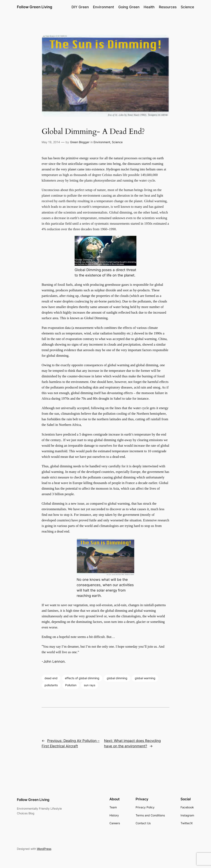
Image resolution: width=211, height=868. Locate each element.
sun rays (90, 685)
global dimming (117, 678)
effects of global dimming (82, 678)
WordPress (44, 849)
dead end (51, 678)
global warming (145, 678)
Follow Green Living (35, 7)
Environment (102, 142)
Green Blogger (80, 142)
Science (117, 142)
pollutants (51, 685)
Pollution (71, 685)
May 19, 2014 (51, 142)
